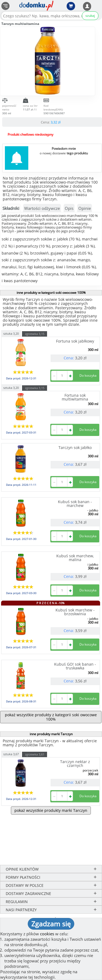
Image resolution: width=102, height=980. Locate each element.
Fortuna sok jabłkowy (75, 341)
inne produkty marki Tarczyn (51, 734)
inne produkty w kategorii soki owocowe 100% (51, 293)
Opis (69, 208)
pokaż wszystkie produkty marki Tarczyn (51, 810)
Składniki (11, 208)
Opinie (85, 208)
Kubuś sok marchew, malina (75, 558)
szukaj (90, 16)
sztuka (11, 333)
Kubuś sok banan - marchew (75, 504)
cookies (47, 934)
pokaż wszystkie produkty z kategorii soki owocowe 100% (51, 717)
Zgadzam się (51, 924)
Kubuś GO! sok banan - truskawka (75, 666)
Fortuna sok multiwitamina (75, 397)
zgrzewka (35, 334)
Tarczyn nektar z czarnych (75, 764)
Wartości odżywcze (42, 208)
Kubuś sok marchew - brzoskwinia (75, 612)
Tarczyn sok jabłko (75, 447)
